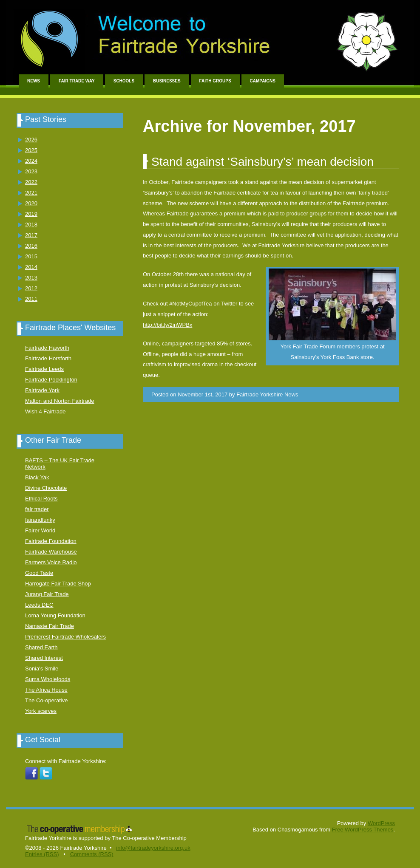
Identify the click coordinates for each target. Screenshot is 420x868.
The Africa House (46, 690)
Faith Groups (215, 81)
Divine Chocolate (46, 488)
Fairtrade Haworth (47, 348)
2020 (31, 203)
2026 (31, 140)
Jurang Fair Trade (47, 594)
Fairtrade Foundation (51, 541)
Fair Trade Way (77, 81)
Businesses (167, 81)
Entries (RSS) (42, 854)
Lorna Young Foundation (55, 615)
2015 (31, 256)
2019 (31, 214)
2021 (31, 193)
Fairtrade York (42, 390)
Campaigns (263, 81)
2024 (31, 161)
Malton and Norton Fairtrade (60, 401)
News (34, 81)
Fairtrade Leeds (44, 369)
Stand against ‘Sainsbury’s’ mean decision (262, 162)
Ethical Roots (41, 499)
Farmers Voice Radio (51, 562)
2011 (31, 299)
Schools (124, 81)
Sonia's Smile (42, 669)
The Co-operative (46, 700)
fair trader (37, 509)
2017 (31, 235)
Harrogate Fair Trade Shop (58, 584)
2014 (31, 267)
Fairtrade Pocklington (51, 380)
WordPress (381, 823)
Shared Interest (44, 658)
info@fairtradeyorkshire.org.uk (153, 848)
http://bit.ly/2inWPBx (167, 325)
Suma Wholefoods (48, 679)
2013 (31, 278)
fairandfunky (40, 520)
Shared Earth (41, 647)
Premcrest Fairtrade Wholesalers (65, 637)
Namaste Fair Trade (50, 626)
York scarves (41, 711)
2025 (31, 150)
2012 (31, 288)
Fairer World (40, 530)
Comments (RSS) (92, 854)
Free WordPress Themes (363, 830)
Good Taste (39, 573)
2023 (31, 171)
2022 (31, 182)
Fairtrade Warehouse (51, 552)
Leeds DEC (39, 605)
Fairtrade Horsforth (48, 358)
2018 (31, 225)
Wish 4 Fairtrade (45, 411)
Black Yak (37, 477)
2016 (31, 246)
